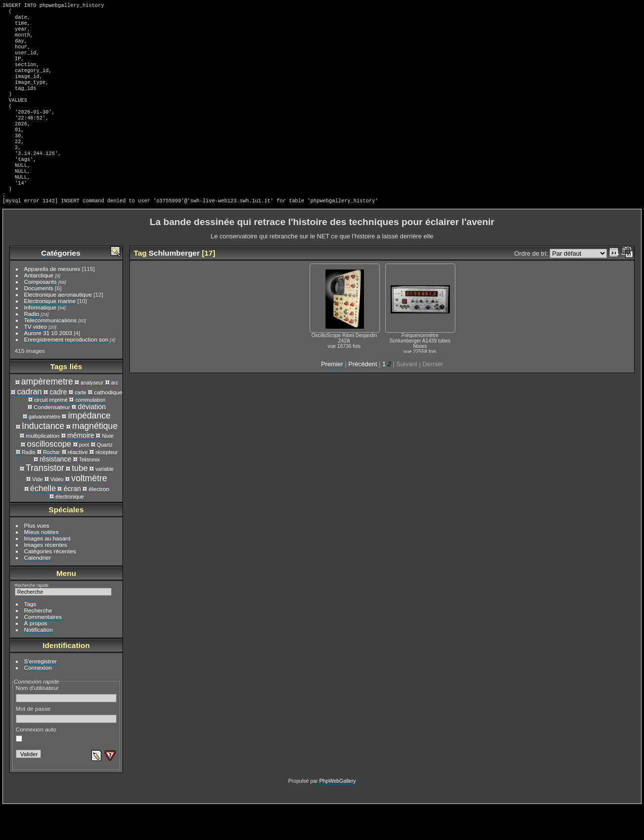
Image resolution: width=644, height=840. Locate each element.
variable (104, 502)
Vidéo (57, 513)
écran (72, 522)
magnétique (95, 459)
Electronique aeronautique (58, 328)
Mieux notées (41, 565)
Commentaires (43, 650)
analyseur (92, 416)
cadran (29, 425)
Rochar (51, 486)
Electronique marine (50, 334)
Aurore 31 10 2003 (48, 366)
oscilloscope (49, 477)
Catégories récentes (50, 585)
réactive (78, 485)
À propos (36, 657)
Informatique (40, 341)
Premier (332, 398)
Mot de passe (66, 748)
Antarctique (39, 309)
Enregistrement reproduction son (66, 373)
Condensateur (52, 440)
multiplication (42, 469)
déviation (92, 440)
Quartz (105, 478)
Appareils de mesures (52, 302)
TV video (36, 360)
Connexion (38, 701)
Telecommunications (51, 354)
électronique (70, 530)
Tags (30, 637)
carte (80, 426)
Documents (39, 322)
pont (84, 478)
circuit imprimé (51, 433)
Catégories (60, 286)
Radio (32, 347)
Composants (40, 315)
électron (99, 522)
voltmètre (89, 512)
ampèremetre (47, 415)
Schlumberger (174, 286)
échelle (43, 522)
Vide (37, 513)
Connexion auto (36, 767)
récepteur (107, 486)
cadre (58, 425)
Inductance (43, 459)
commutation (91, 433)
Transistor (45, 501)
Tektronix (89, 493)
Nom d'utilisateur (66, 727)
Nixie (108, 469)
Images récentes (46, 578)
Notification (39, 663)
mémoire (81, 469)
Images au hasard (47, 572)
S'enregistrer (40, 695)
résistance (55, 493)
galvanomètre (44, 450)
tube (80, 501)
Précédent (362, 398)
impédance (89, 449)
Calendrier (38, 591)
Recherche (38, 644)
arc (115, 416)
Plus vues (37, 559)
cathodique (108, 426)
